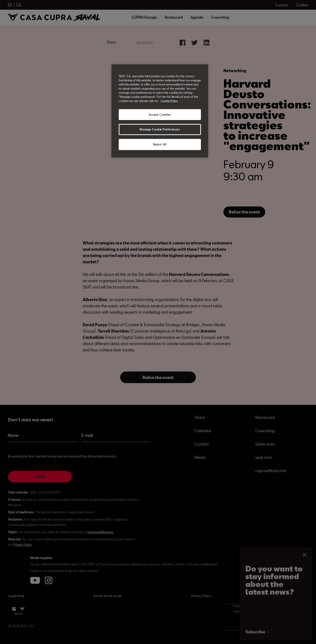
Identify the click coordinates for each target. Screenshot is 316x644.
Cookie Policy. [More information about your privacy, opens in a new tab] (169, 101)
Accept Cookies (160, 115)
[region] (160, 111)
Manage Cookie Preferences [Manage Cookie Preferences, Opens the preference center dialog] (160, 129)
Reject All (160, 144)
